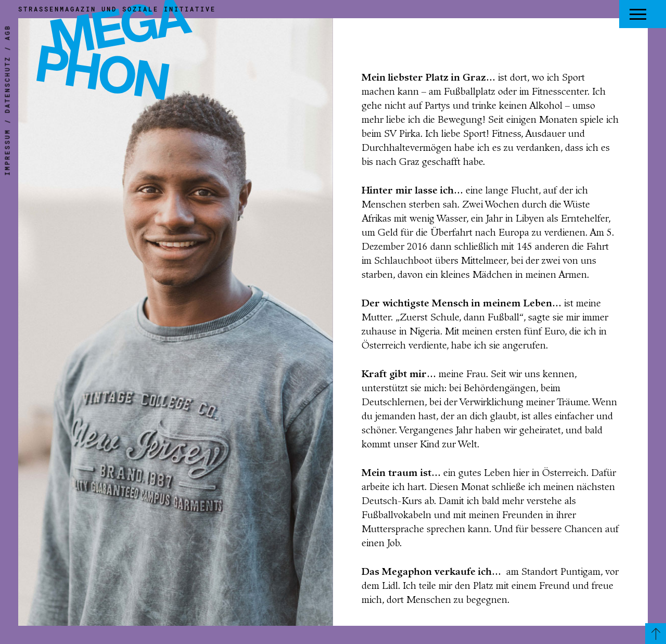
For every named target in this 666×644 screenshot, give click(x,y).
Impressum (7, 152)
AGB (7, 33)
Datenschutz (7, 85)
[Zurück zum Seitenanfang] (656, 634)
